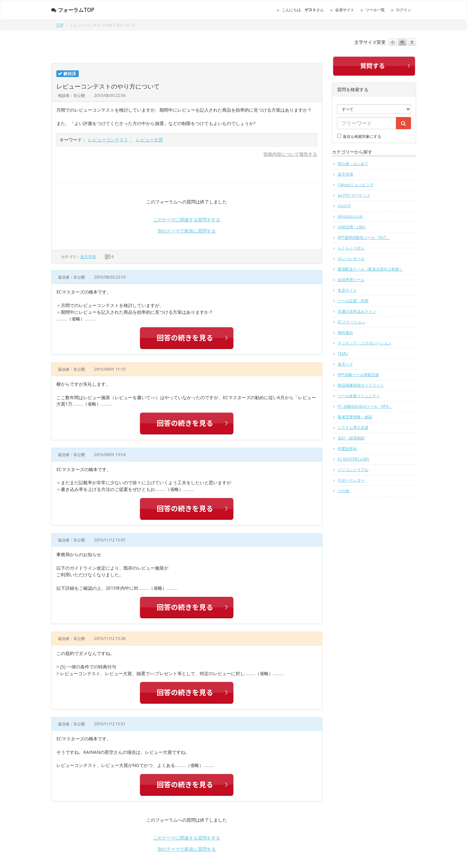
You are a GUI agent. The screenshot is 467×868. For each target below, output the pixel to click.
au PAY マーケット (354, 195)
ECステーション (351, 322)
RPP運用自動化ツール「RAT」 (364, 237)
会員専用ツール (351, 280)
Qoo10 (344, 206)
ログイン (404, 10)
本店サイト (347, 290)
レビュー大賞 (149, 140)
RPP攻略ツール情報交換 (358, 375)
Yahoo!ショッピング (356, 185)
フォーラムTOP (73, 10)
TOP (60, 25)
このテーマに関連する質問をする (187, 220)
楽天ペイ (345, 364)
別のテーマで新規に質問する (187, 231)
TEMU (343, 354)
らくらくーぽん (351, 248)
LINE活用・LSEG (352, 227)
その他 (343, 491)
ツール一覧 (375, 10)
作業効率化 (347, 449)
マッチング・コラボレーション (365, 343)
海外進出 (345, 332)
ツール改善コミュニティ (359, 396)
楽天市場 (88, 257)
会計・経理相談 (351, 438)
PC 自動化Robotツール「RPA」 (365, 406)
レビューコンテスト (108, 140)
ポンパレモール (351, 259)
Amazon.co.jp (350, 216)
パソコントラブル (353, 470)
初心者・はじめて (353, 164)
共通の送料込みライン (357, 311)
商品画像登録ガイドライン (361, 385)
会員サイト (345, 10)
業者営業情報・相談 (355, 417)
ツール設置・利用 (353, 301)
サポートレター (351, 480)
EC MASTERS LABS (353, 459)
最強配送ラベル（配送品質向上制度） (370, 269)
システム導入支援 (353, 427)
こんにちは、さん (303, 10)
